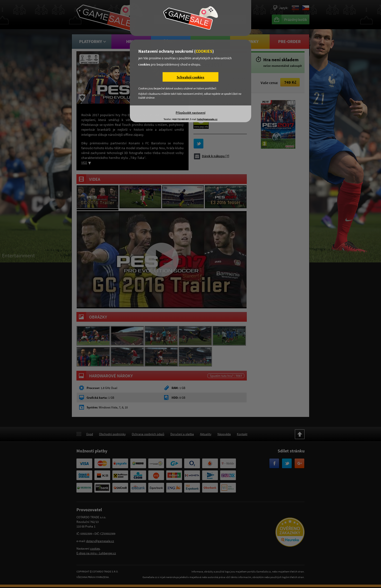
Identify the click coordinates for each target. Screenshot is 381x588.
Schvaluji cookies (190, 77)
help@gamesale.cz (207, 119)
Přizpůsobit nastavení (190, 112)
